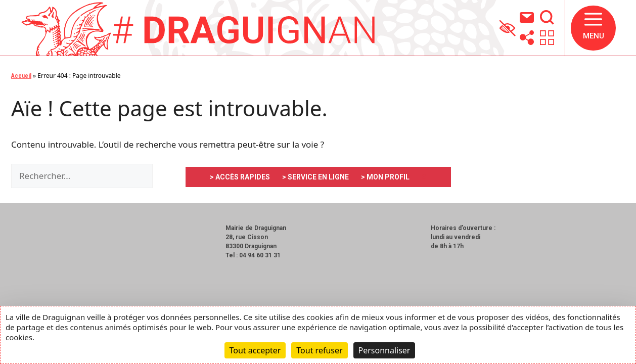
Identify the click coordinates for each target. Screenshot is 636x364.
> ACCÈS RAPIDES (240, 177)
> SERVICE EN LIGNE (315, 177)
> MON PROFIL (385, 177)
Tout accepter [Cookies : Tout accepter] (255, 350)
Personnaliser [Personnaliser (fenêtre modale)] (384, 350)
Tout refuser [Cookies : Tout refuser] (319, 350)
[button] (593, 28)
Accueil (21, 76)
